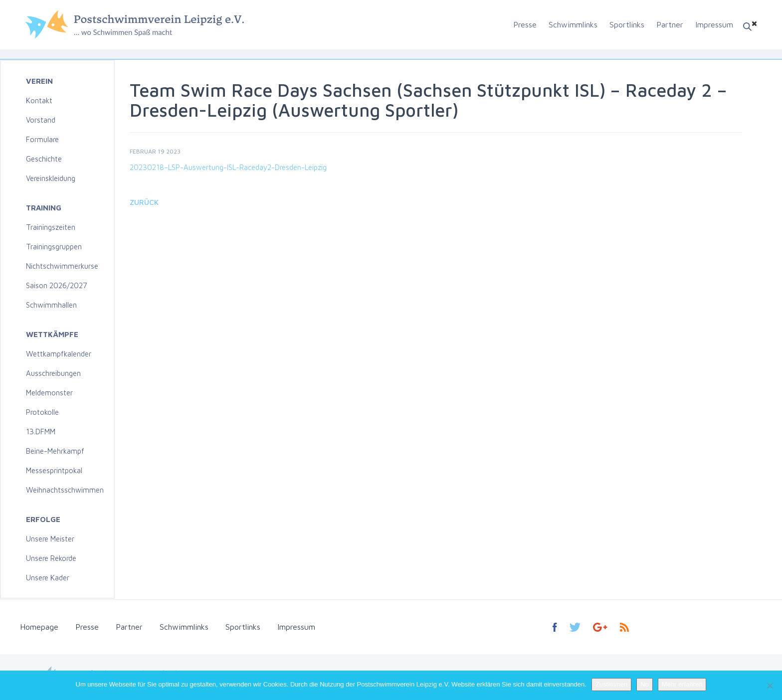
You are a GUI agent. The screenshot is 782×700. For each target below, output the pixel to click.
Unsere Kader (48, 578)
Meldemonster (49, 393)
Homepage (39, 627)
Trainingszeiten (51, 227)
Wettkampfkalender (59, 354)
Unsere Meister (50, 539)
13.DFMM (41, 432)
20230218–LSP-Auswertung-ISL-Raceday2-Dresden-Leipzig (228, 167)
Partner (670, 24)
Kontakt (39, 100)
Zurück (144, 202)
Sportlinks (627, 24)
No (645, 684)
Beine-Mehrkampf (55, 451)
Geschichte (44, 159)
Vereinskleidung (51, 178)
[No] (770, 686)
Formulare (42, 139)
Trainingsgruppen (54, 247)
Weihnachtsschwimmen (65, 490)
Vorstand (41, 120)
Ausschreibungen (53, 373)
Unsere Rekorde (51, 558)
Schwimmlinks (573, 24)
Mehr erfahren (682, 684)
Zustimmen (611, 684)
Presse (525, 24)
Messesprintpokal (54, 470)
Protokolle (42, 412)
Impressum (714, 24)
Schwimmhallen (51, 305)
